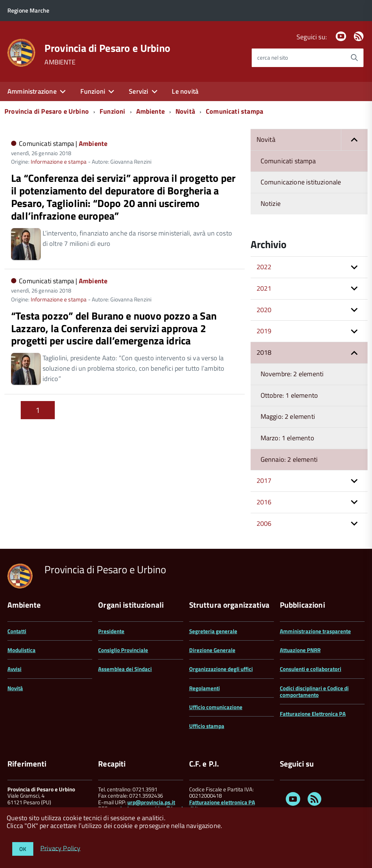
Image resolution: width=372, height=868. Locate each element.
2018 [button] (264, 352)
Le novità (185, 91)
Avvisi (14, 669)
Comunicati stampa (234, 111)
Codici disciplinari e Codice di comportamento (314, 692)
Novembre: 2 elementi (292, 374)
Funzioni (93, 91)
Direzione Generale (212, 650)
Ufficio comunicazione (216, 707)
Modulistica (21, 650)
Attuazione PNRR (300, 650)
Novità (185, 111)
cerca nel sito (273, 58)
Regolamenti (205, 688)
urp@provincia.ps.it (151, 802)
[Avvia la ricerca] (354, 58)
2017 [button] (264, 480)
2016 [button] (264, 502)
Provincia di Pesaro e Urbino (107, 48)
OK (23, 849)
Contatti (17, 631)
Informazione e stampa (59, 162)
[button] (354, 140)
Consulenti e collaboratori (311, 669)
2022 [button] (264, 267)
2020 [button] (264, 310)
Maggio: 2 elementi (288, 416)
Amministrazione (32, 91)
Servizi (138, 91)
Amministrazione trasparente (315, 631)
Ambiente (150, 111)
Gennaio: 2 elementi (289, 459)
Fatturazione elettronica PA (222, 802)
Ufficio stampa (207, 726)
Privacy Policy (61, 848)
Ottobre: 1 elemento (289, 395)
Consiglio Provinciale (123, 650)
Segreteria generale (213, 631)
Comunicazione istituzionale (301, 182)
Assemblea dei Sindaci (125, 669)
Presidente (111, 631)
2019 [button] (264, 331)
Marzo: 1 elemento (287, 438)
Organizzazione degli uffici (221, 669)
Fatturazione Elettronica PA (313, 714)
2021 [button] (264, 288)
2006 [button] (264, 523)
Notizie (271, 203)
